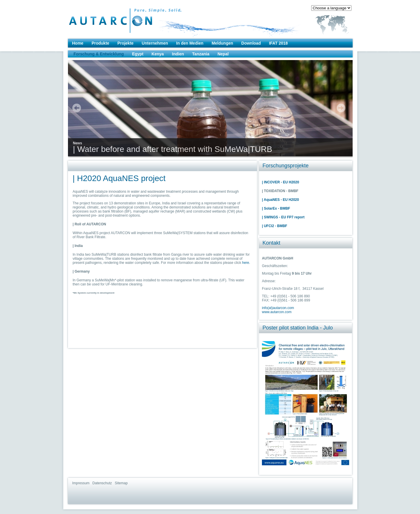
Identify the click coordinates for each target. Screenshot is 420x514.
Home (78, 43)
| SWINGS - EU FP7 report (283, 217)
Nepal (223, 54)
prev (77, 108)
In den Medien (190, 43)
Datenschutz (102, 483)
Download (251, 43)
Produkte (100, 43)
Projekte (126, 43)
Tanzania (201, 54)
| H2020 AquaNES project (119, 178)
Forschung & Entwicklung (99, 54)
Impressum (81, 483)
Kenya (158, 54)
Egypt (138, 54)
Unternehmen (155, 43)
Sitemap (121, 483)
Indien (178, 54)
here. (246, 263)
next (341, 108)
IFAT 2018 (278, 43)
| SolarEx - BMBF (276, 208)
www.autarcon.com (277, 312)
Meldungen (222, 43)
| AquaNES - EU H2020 (280, 200)
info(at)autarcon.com (278, 308)
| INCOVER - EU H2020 (280, 182)
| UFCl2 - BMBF (275, 226)
